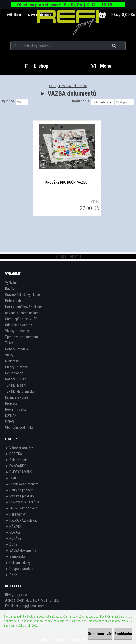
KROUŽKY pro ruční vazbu (66, 182)
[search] (120, 46)
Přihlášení (14, 15)
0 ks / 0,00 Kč (123, 14)
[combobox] (102, 102)
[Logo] (68, 22)
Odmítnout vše (100, 634)
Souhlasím (123, 634)
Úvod (53, 86)
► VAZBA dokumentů (72, 86)
